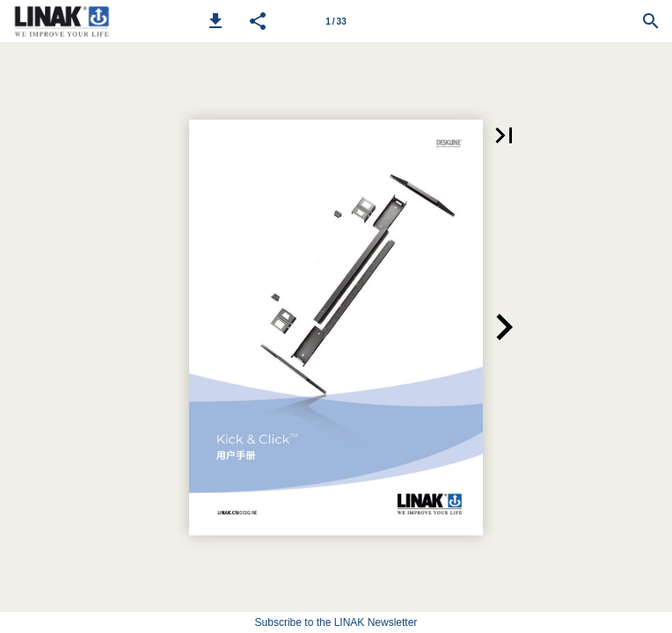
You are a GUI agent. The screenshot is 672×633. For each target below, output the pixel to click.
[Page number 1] (336, 21)
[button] (215, 21)
